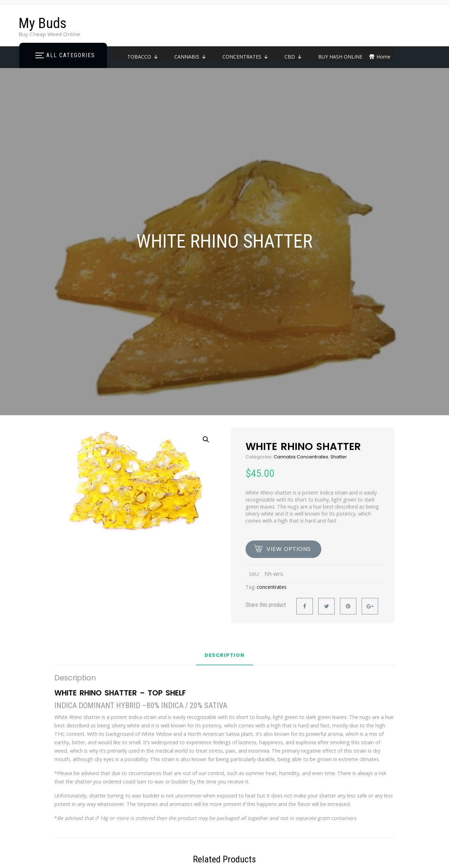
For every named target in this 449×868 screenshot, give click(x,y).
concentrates (272, 587)
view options (289, 549)
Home (383, 57)
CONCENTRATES (245, 57)
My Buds (43, 23)
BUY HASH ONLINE (340, 57)
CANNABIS (190, 57)
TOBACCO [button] (143, 57)
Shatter (339, 457)
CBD (293, 57)
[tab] (224, 658)
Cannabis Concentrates (301, 457)
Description (224, 656)
